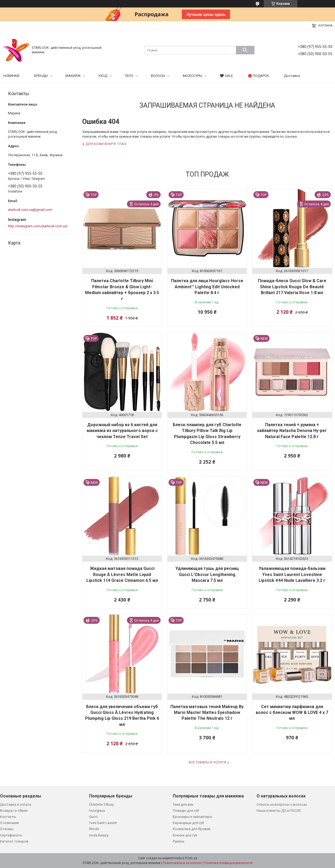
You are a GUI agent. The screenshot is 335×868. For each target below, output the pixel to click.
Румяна (178, 841)
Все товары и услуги (207, 762)
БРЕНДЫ (41, 76)
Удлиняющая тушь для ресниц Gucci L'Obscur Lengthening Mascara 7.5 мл (207, 574)
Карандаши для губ (188, 823)
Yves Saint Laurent (103, 823)
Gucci (93, 817)
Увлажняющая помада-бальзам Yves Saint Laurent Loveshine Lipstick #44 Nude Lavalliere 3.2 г (292, 574)
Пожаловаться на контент (182, 863)
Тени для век (183, 804)
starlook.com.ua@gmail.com (30, 210)
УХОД (103, 76)
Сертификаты (11, 835)
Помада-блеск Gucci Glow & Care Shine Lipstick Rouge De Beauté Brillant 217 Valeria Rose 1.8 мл (292, 287)
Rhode (94, 829)
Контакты (8, 817)
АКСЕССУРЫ (192, 76)
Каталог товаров (14, 841)
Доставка (292, 76)
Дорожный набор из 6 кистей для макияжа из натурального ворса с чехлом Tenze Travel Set (122, 431)
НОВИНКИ (11, 76)
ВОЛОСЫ (158, 76)
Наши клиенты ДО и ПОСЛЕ (279, 811)
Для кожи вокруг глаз (106, 144)
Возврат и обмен (14, 811)
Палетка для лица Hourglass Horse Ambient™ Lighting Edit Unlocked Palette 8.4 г (207, 287)
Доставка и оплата (16, 804)
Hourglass (97, 811)
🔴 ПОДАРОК (258, 76)
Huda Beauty (99, 835)
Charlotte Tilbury (101, 804)
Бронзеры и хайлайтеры (193, 817)
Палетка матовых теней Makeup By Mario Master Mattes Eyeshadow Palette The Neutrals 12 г (207, 713)
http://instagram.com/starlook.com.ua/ (38, 226)
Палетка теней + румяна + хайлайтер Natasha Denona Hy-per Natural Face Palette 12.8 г (292, 431)
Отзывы (7, 829)
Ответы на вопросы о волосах (282, 804)
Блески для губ (185, 835)
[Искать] (245, 50)
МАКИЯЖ (73, 76)
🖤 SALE (226, 76)
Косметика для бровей (191, 829)
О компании (9, 823)
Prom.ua (191, 858)
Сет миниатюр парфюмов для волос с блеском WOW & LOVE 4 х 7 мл (292, 713)
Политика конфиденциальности (228, 863)
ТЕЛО (129, 76)
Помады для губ (186, 811)
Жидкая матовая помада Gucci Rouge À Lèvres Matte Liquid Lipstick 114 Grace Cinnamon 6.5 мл (122, 574)
